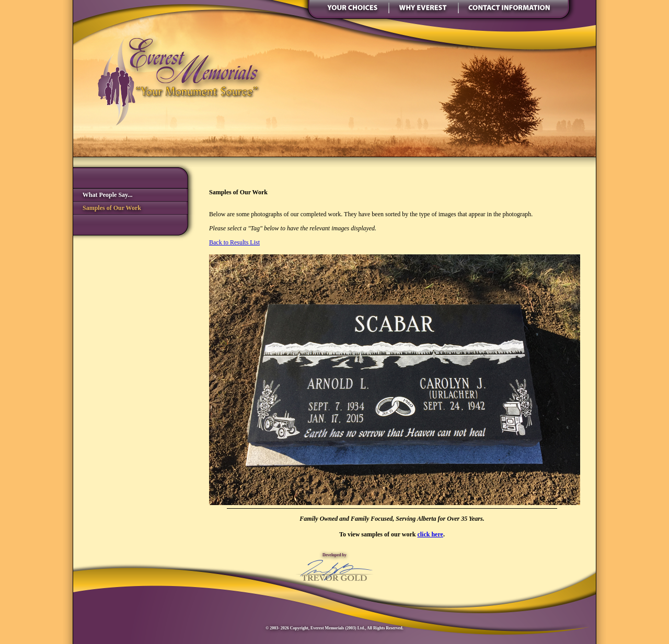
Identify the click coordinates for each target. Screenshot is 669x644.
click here (430, 534)
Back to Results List (234, 242)
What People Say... (103, 195)
